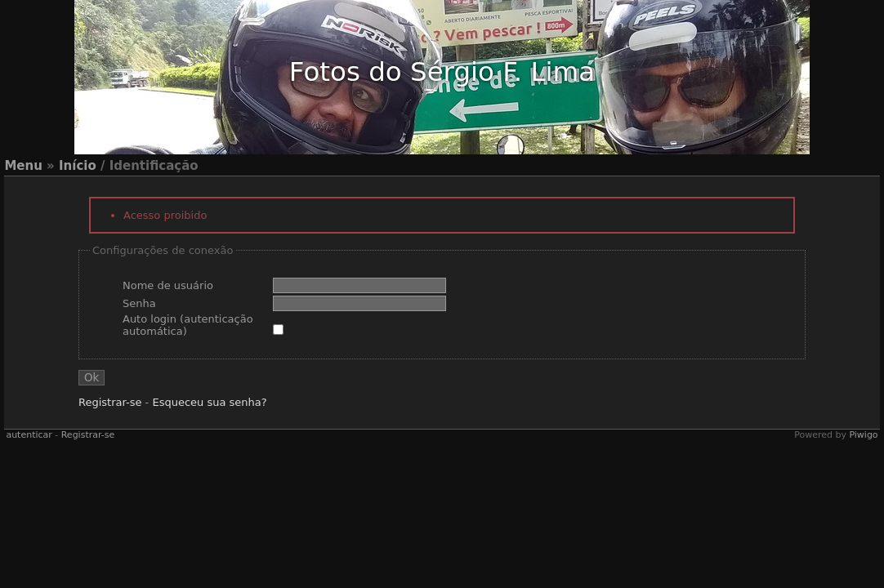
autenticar (29, 435)
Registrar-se (110, 402)
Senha (139, 303)
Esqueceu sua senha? (209, 402)
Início (78, 166)
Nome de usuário (168, 285)
